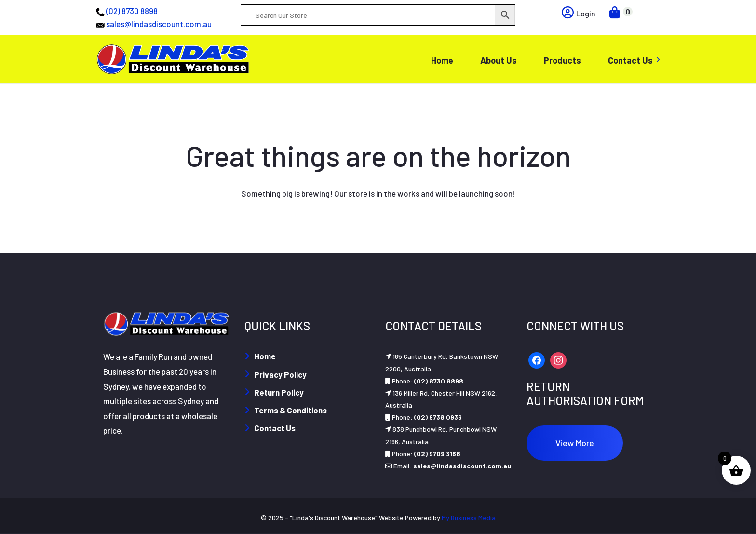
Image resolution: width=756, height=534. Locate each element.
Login (579, 13)
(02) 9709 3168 (437, 454)
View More (575, 443)
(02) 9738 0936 (438, 417)
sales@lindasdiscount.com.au (159, 24)
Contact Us (275, 428)
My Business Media (469, 517)
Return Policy (279, 392)
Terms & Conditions (290, 410)
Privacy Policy (280, 374)
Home (265, 356)
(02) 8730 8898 (132, 11)
